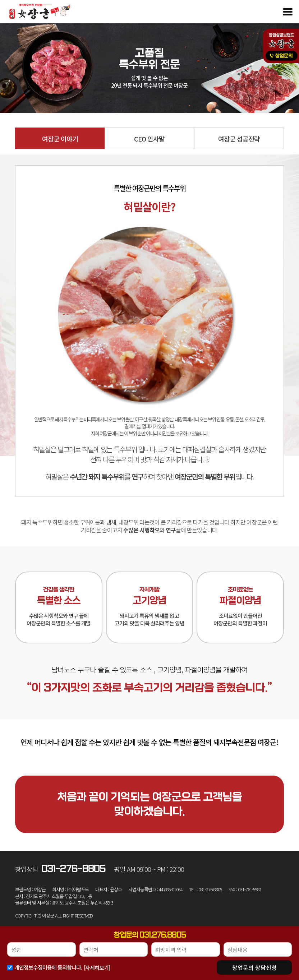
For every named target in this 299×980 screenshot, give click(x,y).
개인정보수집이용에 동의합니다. (48, 967)
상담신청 (254, 967)
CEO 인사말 (149, 139)
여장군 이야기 (60, 139)
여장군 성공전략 (239, 139)
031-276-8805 (73, 869)
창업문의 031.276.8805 (150, 935)
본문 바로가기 (0, 0)
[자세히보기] (97, 968)
